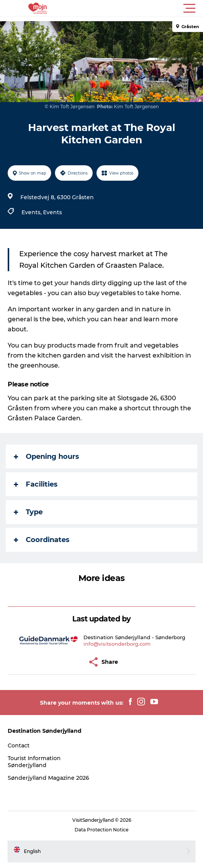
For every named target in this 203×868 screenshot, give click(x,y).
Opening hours (47, 457)
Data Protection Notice (101, 830)
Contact (19, 745)
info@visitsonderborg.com (117, 644)
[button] (136, 8)
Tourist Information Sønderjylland (34, 762)
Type (28, 512)
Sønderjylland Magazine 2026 (48, 778)
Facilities (36, 484)
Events (52, 212)
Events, (32, 212)
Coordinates (42, 540)
